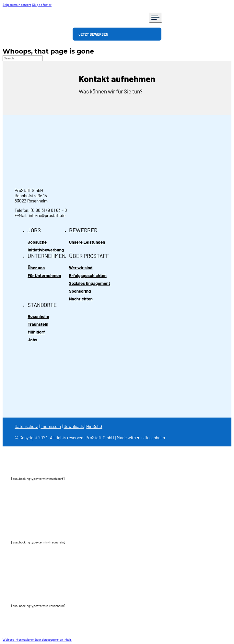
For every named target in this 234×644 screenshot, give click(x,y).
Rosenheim (38, 316)
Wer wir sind (81, 268)
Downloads (74, 426)
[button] (37, 639)
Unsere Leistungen (87, 242)
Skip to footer (42, 5)
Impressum (51, 426)
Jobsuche (37, 242)
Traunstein (38, 324)
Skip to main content (17, 5)
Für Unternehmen (44, 275)
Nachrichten (81, 299)
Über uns (36, 268)
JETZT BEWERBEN (93, 34)
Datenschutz (26, 426)
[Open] (155, 18)
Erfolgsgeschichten (88, 275)
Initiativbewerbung (46, 250)
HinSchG (94, 426)
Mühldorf (36, 332)
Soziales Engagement (90, 283)
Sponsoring (80, 291)
